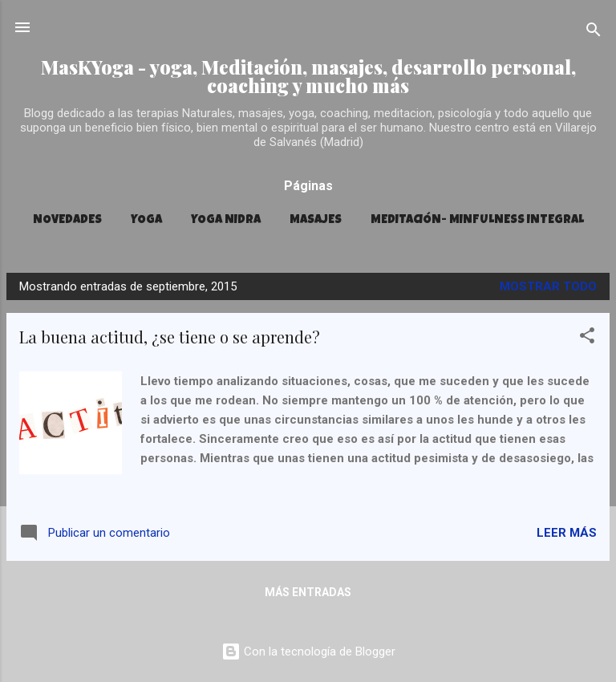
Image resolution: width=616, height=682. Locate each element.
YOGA (146, 220)
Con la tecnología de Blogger (308, 652)
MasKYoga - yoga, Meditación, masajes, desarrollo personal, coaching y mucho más (308, 76)
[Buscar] (594, 32)
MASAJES (316, 220)
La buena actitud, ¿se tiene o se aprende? (170, 337)
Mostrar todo (548, 286)
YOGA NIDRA (226, 220)
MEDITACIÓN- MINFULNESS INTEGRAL (477, 220)
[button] (587, 338)
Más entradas (308, 592)
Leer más (567, 533)
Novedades (67, 220)
